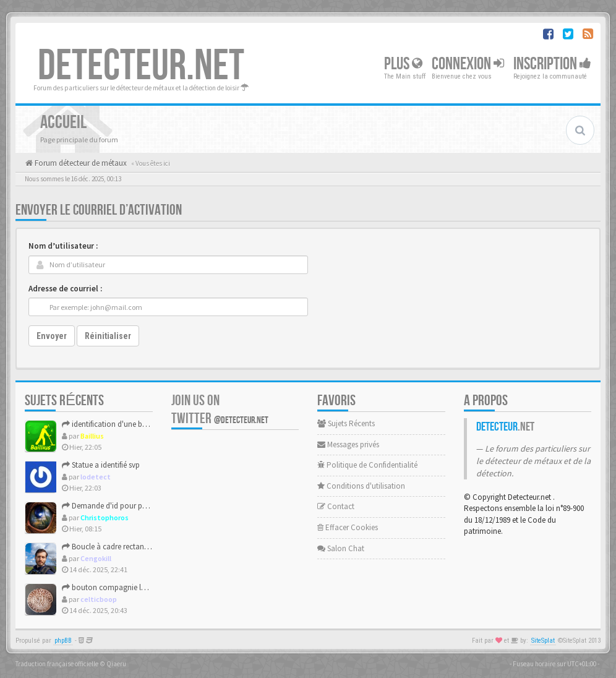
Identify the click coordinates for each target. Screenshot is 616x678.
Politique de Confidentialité (367, 465)
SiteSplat (543, 641)
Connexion (468, 64)
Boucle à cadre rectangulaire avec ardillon (137, 547)
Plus (403, 64)
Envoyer (52, 336)
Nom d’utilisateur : (63, 246)
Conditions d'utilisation (361, 486)
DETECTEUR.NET (141, 66)
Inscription (552, 64)
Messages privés (348, 444)
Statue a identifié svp (101, 465)
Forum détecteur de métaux (80, 163)
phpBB (63, 641)
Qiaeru (116, 664)
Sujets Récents (346, 423)
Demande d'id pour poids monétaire (127, 506)
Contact (336, 506)
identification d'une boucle (111, 424)
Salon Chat (341, 548)
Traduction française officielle (57, 664)
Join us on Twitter (220, 410)
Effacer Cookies (348, 527)
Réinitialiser (108, 336)
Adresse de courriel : (65, 289)
